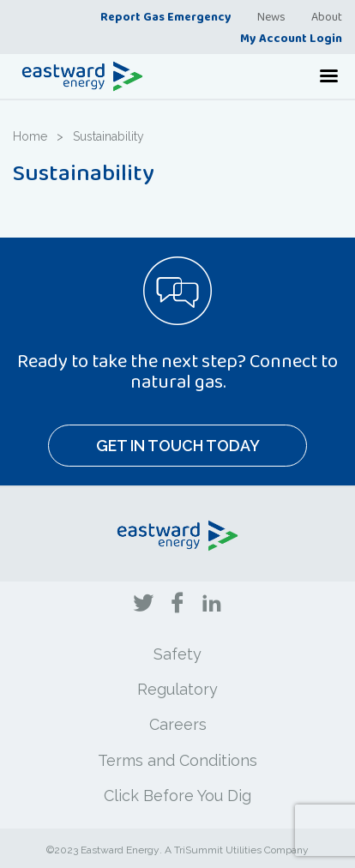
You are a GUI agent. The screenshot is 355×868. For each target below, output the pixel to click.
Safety (177, 654)
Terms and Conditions (177, 760)
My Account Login (291, 38)
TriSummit (199, 850)
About (327, 16)
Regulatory (177, 689)
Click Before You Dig (177, 796)
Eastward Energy (120, 850)
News (271, 16)
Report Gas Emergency (166, 16)
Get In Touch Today (178, 446)
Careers (178, 724)
